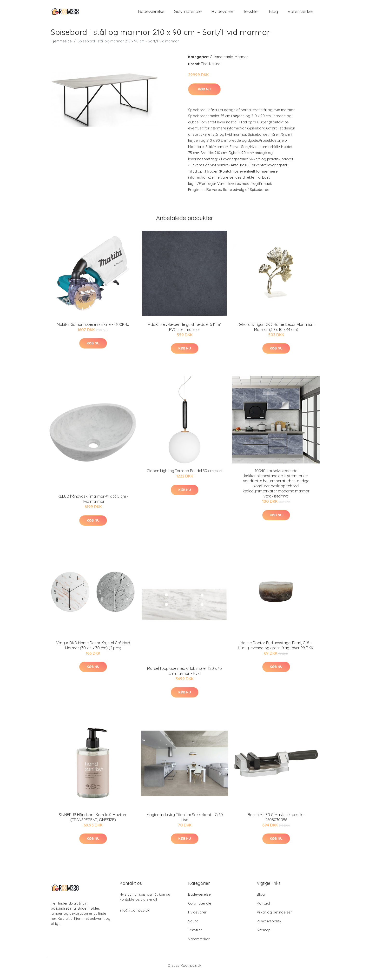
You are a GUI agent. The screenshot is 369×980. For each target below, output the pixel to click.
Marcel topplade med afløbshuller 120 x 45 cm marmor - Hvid (184, 677)
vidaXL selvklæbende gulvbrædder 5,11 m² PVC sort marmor (184, 333)
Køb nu (204, 95)
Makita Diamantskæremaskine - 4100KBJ (93, 330)
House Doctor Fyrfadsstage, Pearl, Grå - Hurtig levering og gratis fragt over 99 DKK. (276, 651)
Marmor (241, 63)
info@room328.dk (135, 916)
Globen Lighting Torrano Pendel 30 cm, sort (185, 477)
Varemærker (300, 14)
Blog (273, 14)
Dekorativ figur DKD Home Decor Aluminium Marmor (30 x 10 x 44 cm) (276, 333)
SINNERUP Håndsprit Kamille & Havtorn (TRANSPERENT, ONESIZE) (93, 823)
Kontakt (263, 910)
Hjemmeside (61, 47)
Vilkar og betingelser (274, 918)
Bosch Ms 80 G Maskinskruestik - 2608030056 (276, 823)
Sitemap (264, 936)
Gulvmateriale (188, 14)
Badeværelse (151, 14)
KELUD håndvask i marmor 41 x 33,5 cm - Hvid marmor (93, 505)
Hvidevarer (222, 14)
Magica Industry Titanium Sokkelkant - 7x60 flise (185, 823)
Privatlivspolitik (269, 927)
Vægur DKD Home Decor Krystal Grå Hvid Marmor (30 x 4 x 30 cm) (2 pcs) (93, 651)
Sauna (193, 927)
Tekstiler (251, 14)
